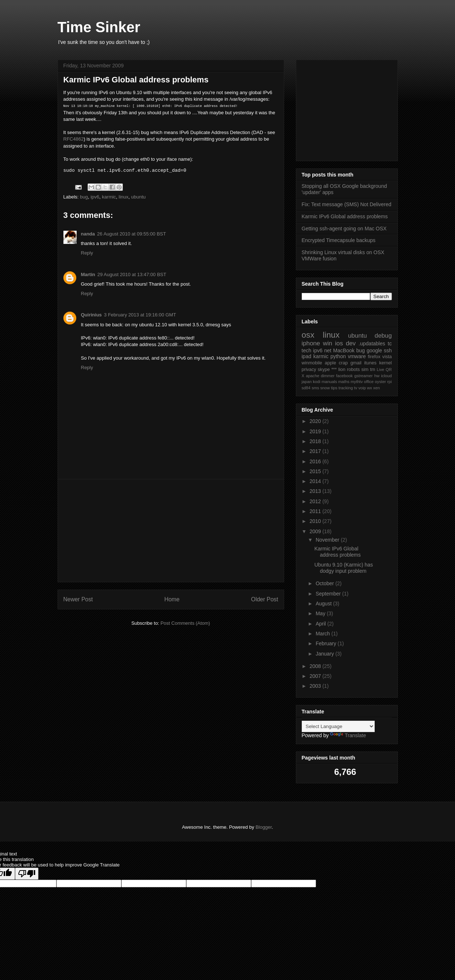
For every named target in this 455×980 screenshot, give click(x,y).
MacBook (344, 350)
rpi (389, 382)
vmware (357, 356)
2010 (316, 521)
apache (313, 376)
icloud (386, 376)
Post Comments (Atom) (185, 623)
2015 (316, 471)
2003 (316, 686)
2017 (316, 451)
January (326, 654)
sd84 (306, 388)
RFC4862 (74, 139)
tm (373, 370)
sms (315, 388)
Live (380, 370)
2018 (316, 441)
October (326, 583)
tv (356, 388)
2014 (316, 481)
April (322, 624)
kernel (385, 363)
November (328, 540)
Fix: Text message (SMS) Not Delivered (347, 204)
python (338, 356)
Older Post (265, 599)
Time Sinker (99, 27)
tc (390, 344)
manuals (329, 382)
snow (325, 388)
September (329, 594)
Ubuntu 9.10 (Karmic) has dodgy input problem (344, 568)
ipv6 (95, 197)
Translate (348, 735)
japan (307, 382)
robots (353, 370)
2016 (316, 461)
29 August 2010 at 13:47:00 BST (132, 274)
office (369, 382)
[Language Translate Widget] (338, 726)
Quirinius (91, 315)
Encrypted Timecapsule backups (339, 240)
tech (307, 350)
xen (377, 388)
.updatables (372, 344)
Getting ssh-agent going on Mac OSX (344, 229)
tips (334, 388)
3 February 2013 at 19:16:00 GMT (140, 315)
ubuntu (139, 197)
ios (339, 343)
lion (342, 370)
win (328, 343)
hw (377, 376)
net (328, 350)
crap (343, 363)
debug (383, 336)
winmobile (312, 363)
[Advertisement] (171, 531)
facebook (344, 376)
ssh (388, 350)
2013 (316, 491)
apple (331, 363)
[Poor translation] (27, 874)
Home (172, 599)
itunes (370, 363)
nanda (88, 234)
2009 (316, 531)
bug (84, 197)
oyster (380, 382)
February (327, 643)
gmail (356, 363)
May (321, 613)
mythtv (357, 382)
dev (351, 343)
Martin (88, 274)
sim (365, 370)
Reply (87, 253)
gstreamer (363, 376)
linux (124, 197)
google (374, 350)
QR (389, 370)
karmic (109, 197)
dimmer (328, 376)
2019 (316, 431)
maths (344, 382)
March (324, 634)
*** (334, 370)
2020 (316, 421)
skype (324, 370)
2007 (316, 676)
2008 (316, 666)
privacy (309, 370)
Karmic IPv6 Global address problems (345, 216)
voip (362, 388)
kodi (317, 382)
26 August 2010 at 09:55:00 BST (132, 234)
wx (370, 388)
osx (308, 335)
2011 (316, 511)
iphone (311, 343)
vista (387, 357)
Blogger (264, 827)
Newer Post (78, 599)
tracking (346, 388)
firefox (374, 357)
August (324, 604)
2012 (316, 501)
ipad (307, 356)
